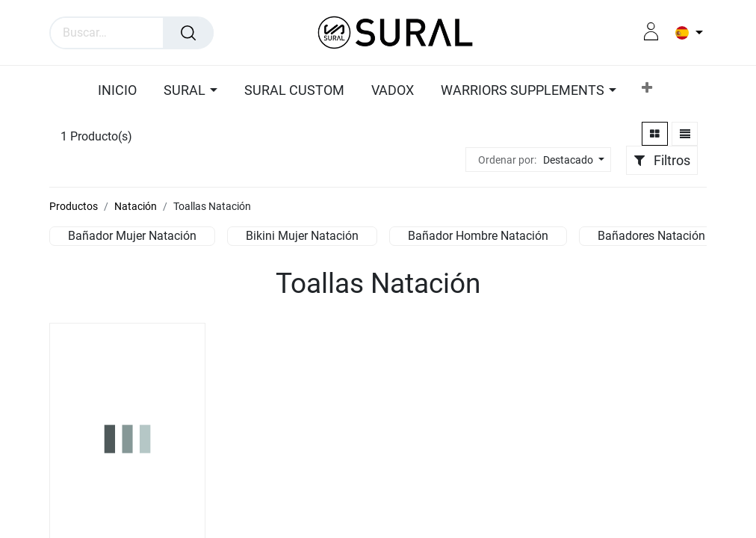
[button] (647, 91)
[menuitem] (121, 91)
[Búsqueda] (188, 33)
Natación (136, 206)
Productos (74, 206)
